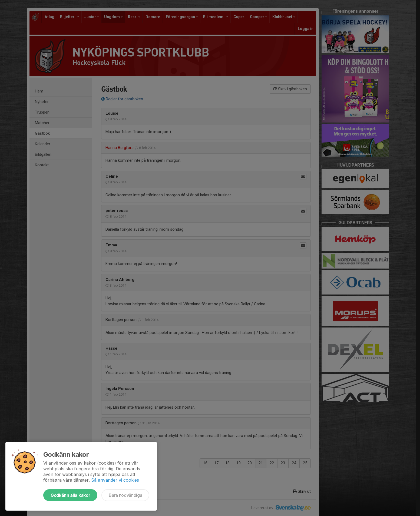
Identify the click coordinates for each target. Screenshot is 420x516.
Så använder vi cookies (115, 480)
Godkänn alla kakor (70, 495)
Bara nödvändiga (125, 495)
